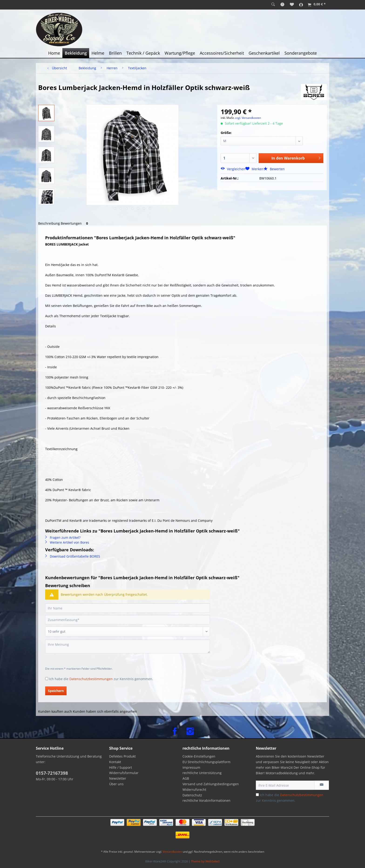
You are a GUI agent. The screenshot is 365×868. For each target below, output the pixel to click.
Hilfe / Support (121, 767)
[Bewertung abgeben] (128, 632)
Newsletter (118, 778)
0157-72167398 (52, 773)
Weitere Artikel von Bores (67, 542)
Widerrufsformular (124, 773)
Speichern (56, 691)
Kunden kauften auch (55, 711)
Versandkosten (172, 852)
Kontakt (115, 762)
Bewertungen (75, 223)
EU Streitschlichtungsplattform (206, 762)
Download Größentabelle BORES (73, 556)
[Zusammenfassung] (128, 620)
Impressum (191, 767)
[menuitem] (273, 5)
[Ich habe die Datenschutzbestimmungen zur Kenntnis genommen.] (47, 679)
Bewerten (274, 169)
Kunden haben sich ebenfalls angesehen (105, 711)
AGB (186, 778)
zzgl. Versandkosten (248, 118)
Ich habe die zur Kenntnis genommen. (101, 679)
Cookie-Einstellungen (199, 756)
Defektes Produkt (122, 756)
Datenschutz (192, 795)
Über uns (116, 784)
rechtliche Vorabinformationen (206, 800)
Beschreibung (49, 223)
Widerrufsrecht (194, 790)
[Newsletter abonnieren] (322, 785)
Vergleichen (233, 169)
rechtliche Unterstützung (202, 773)
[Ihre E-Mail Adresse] (285, 785)
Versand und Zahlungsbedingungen (211, 784)
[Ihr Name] (128, 608)
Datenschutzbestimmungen (91, 679)
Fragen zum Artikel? (63, 537)
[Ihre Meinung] (128, 647)
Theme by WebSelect (205, 861)
